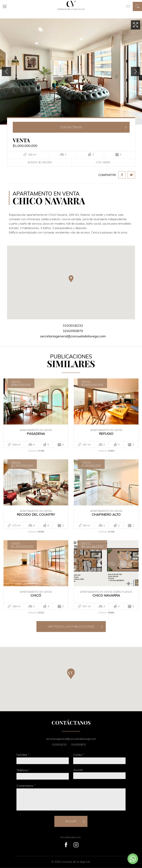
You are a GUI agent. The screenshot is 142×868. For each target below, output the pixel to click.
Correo (79, 755)
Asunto (78, 770)
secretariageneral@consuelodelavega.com (73, 336)
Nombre (23, 755)
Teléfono (23, 770)
